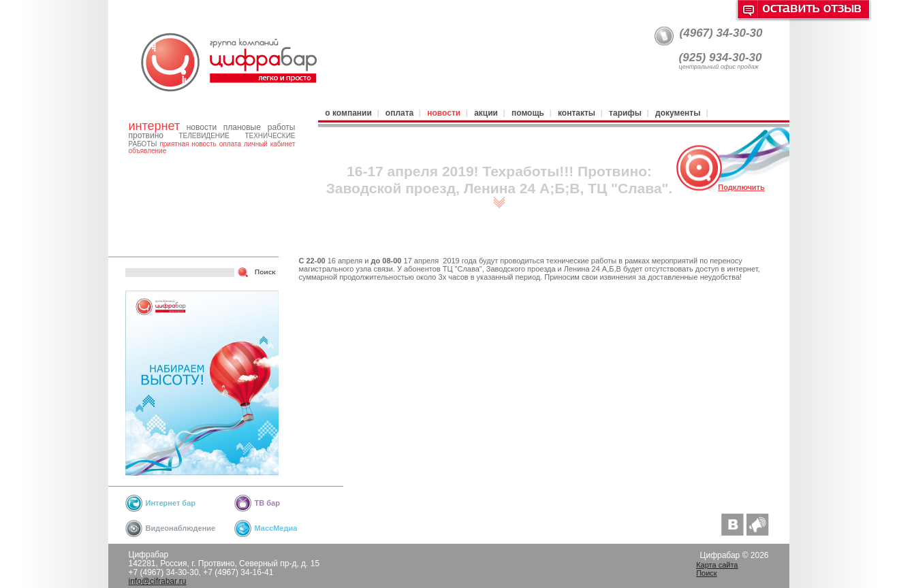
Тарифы (625, 113)
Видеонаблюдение (181, 528)
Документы (678, 113)
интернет (155, 126)
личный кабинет (269, 144)
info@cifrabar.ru (158, 581)
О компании (348, 113)
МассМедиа (276, 528)
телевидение (204, 136)
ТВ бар (267, 503)
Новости (444, 113)
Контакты (577, 113)
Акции (486, 113)
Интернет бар (171, 503)
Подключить (741, 187)
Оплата (399, 113)
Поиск (706, 573)
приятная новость (188, 144)
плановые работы (259, 127)
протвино (146, 135)
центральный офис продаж (719, 67)
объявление (148, 151)
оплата (230, 144)
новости (202, 127)
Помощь (528, 113)
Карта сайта (717, 565)
